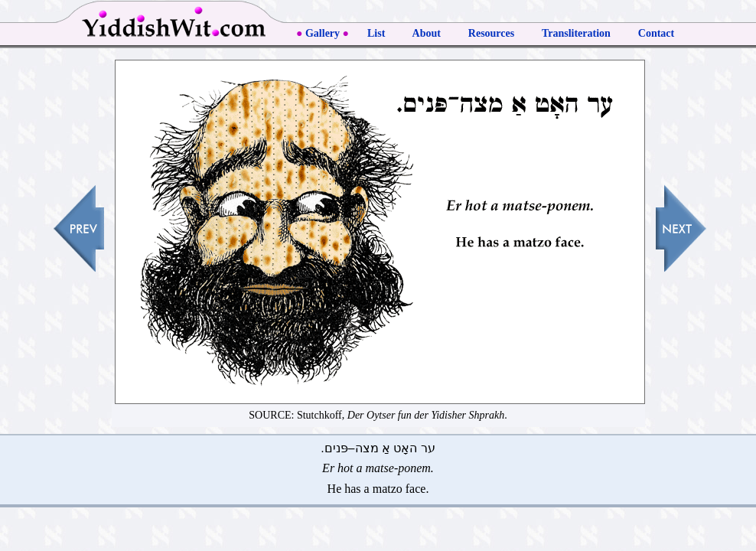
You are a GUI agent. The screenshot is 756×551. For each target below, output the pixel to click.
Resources (491, 33)
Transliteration (576, 33)
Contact (656, 33)
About (427, 33)
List (376, 33)
